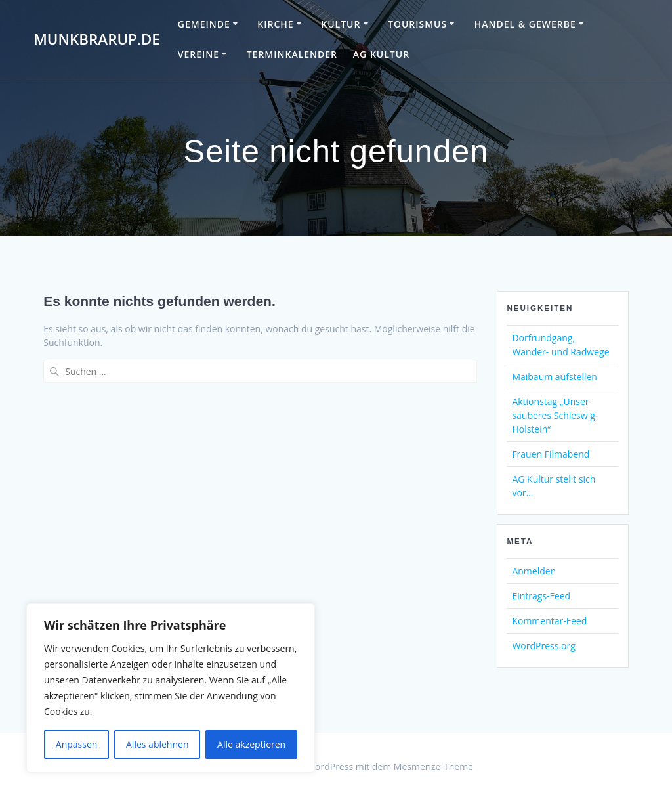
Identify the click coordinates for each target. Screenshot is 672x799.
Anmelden (534, 571)
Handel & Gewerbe (525, 24)
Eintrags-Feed (541, 596)
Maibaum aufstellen (555, 377)
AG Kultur (381, 54)
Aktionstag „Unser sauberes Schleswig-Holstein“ (555, 415)
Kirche (275, 24)
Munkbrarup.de (97, 39)
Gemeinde (204, 24)
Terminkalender (292, 54)
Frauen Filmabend (551, 454)
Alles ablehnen (157, 744)
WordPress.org (543, 646)
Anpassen (77, 744)
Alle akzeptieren (251, 744)
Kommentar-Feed (549, 621)
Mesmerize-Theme (433, 767)
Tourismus (417, 24)
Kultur (341, 24)
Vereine (199, 54)
